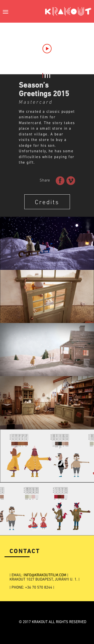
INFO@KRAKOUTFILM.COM (45, 575)
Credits (47, 203)
